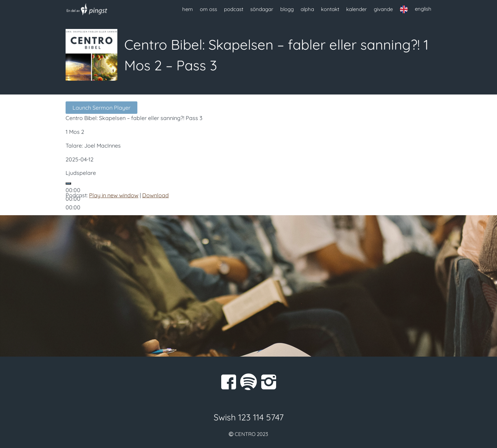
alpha (307, 9)
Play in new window (114, 195)
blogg (287, 9)
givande (383, 9)
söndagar (262, 9)
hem (188, 9)
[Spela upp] (68, 183)
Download (155, 195)
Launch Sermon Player (101, 108)
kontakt (330, 9)
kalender (357, 9)
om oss (208, 9)
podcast (234, 9)
